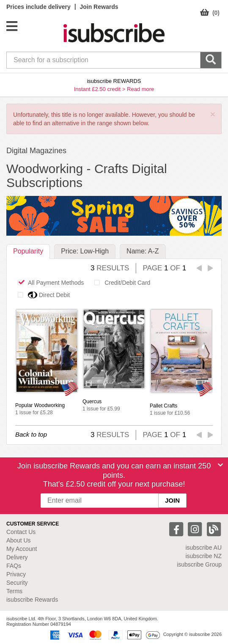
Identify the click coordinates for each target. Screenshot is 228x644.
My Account (22, 549)
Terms (14, 591)
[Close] (220, 465)
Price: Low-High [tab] (85, 251)
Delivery (17, 557)
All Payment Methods (48, 283)
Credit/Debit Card (120, 283)
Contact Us (21, 532)
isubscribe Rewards (32, 600)
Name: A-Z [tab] (143, 251)
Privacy (16, 574)
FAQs (14, 566)
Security (17, 583)
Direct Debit (41, 295)
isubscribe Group (199, 564)
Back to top (31, 434)
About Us (19, 540)
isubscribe (203, 548)
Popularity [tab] (28, 251)
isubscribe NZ (203, 556)
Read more (140, 89)
